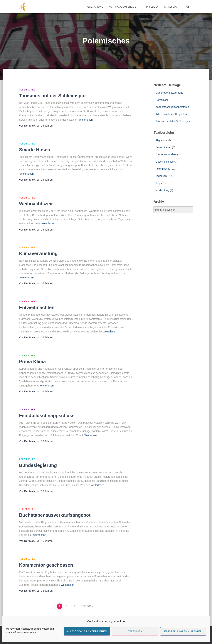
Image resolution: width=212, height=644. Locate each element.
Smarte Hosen (35, 150)
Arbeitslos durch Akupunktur (171, 114)
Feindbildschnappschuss (47, 416)
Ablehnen (135, 631)
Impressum (172, 7)
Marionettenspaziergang (169, 93)
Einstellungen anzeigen (183, 631)
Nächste (86, 606)
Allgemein (161, 140)
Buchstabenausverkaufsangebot (55, 515)
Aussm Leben (163, 147)
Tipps (159, 183)
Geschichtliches (164, 162)
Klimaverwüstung (38, 253)
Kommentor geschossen (46, 565)
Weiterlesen (86, 120)
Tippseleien (151, 7)
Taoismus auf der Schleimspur (53, 96)
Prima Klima (32, 361)
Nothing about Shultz (124, 7)
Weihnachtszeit (36, 204)
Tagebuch (161, 176)
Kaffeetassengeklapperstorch (172, 107)
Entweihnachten (37, 307)
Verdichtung (162, 190)
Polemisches (27, 90)
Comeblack (162, 100)
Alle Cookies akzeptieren (87, 631)
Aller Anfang (95, 7)
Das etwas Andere (166, 154)
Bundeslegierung (38, 465)
